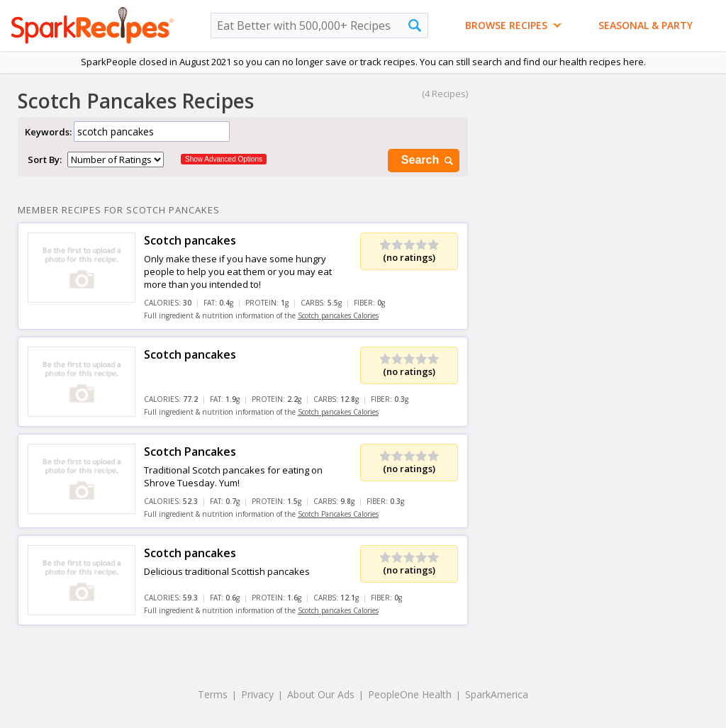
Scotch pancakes (190, 240)
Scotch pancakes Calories (338, 315)
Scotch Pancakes (190, 452)
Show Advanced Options (224, 159)
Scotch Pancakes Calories (338, 514)
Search (428, 161)
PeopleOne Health (410, 694)
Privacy (257, 694)
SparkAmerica (497, 694)
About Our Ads (321, 694)
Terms (213, 694)
